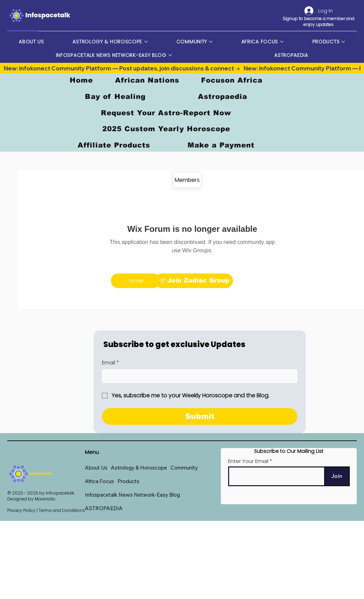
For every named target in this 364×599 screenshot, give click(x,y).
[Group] (136, 281)
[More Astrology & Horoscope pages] (146, 42)
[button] (139, 468)
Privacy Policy (21, 510)
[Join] (337, 476)
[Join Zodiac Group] (194, 281)
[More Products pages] (343, 42)
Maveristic (45, 499)
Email (110, 363)
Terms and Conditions (62, 510)
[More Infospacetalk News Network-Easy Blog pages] (170, 55)
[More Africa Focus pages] (282, 42)
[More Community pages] (211, 42)
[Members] (187, 180)
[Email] (198, 376)
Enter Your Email (248, 461)
